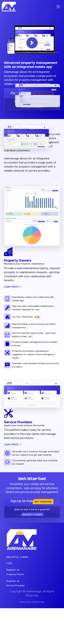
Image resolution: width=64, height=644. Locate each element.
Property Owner (15, 574)
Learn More (13, 287)
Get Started (43, 93)
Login (9, 563)
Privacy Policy (25, 602)
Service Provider (16, 585)
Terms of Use (39, 602)
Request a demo (32, 515)
